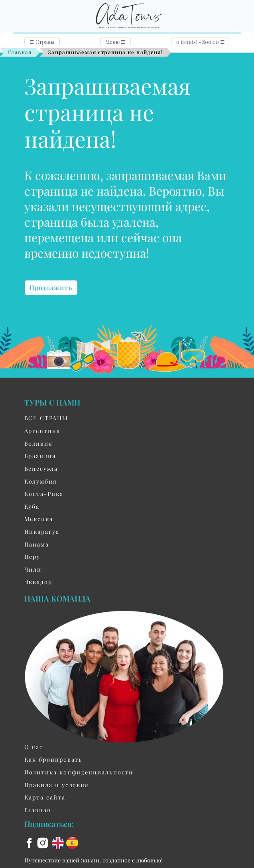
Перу (32, 556)
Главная (20, 52)
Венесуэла (41, 468)
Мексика (39, 519)
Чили (33, 569)
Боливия (38, 443)
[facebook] (30, 842)
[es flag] (72, 842)
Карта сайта (45, 797)
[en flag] (59, 842)
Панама (37, 544)
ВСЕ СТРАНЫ (46, 418)
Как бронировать (54, 759)
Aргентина (42, 431)
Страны (42, 42)
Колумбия (41, 481)
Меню (115, 42)
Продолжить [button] (51, 287)
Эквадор (38, 582)
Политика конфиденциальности (79, 772)
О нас (34, 747)
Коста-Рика (44, 494)
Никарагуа (42, 531)
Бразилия (40, 456)
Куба (32, 506)
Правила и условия (57, 785)
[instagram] (44, 842)
